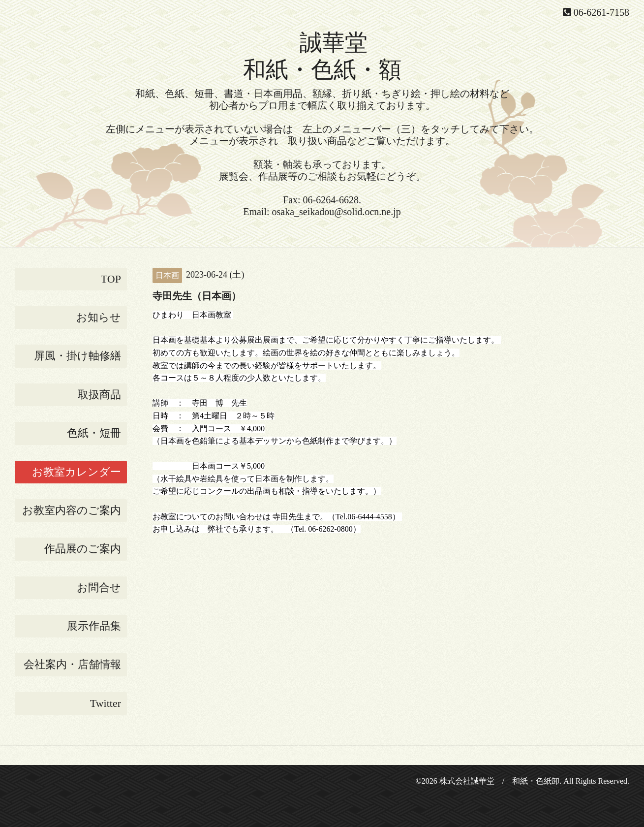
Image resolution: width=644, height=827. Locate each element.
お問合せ (99, 588)
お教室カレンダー (77, 472)
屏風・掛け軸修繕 (77, 356)
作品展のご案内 (83, 549)
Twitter (106, 703)
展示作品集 (94, 626)
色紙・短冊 (94, 433)
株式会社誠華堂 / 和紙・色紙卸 (499, 781)
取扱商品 (99, 395)
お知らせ (99, 317)
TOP (111, 279)
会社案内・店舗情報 (72, 664)
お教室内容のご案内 (72, 510)
